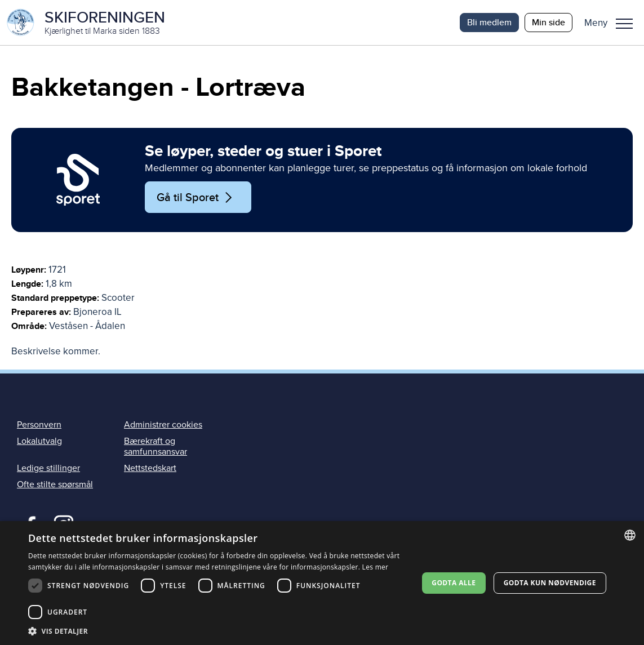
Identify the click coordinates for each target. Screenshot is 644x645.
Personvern (39, 425)
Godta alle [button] (454, 583)
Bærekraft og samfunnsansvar (156, 446)
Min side (548, 22)
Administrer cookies (163, 425)
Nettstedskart (150, 468)
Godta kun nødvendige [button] (550, 583)
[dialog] (322, 583)
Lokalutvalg (39, 441)
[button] (613, 23)
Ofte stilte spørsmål (55, 484)
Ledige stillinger (48, 468)
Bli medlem (489, 22)
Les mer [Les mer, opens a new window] (376, 567)
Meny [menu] (624, 24)
